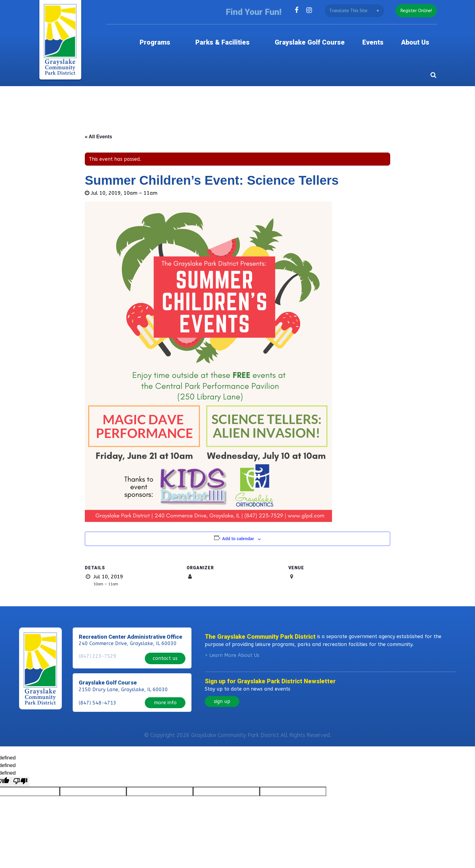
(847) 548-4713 (98, 693)
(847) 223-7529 (98, 650)
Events (376, 38)
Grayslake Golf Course (307, 38)
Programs (155, 38)
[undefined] (20, 775)
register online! (415, 11)
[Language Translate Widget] (353, 11)
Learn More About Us (234, 648)
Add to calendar (238, 532)
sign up (222, 694)
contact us (165, 649)
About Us (421, 38)
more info (165, 693)
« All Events (98, 130)
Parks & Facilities (220, 38)
